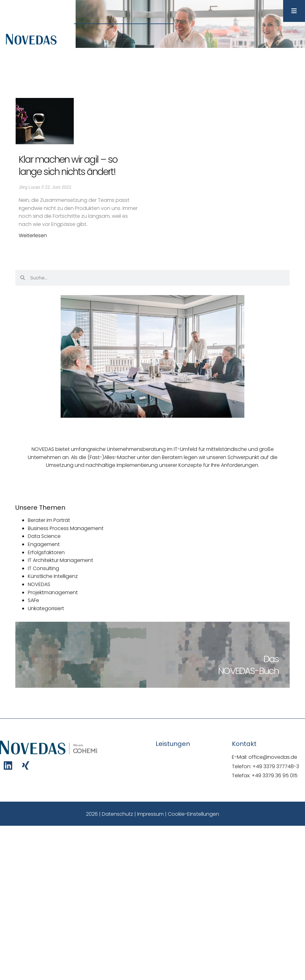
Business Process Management (66, 528)
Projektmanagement (53, 592)
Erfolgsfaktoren (46, 552)
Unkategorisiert (46, 608)
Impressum (150, 814)
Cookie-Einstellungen (193, 814)
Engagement (44, 544)
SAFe (33, 600)
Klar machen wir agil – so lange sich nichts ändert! (68, 166)
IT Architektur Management (60, 560)
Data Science (44, 536)
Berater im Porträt (49, 520)
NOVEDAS (39, 584)
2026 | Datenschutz (110, 814)
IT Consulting (43, 568)
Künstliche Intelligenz (53, 576)
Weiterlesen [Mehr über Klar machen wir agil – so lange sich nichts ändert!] (33, 235)
